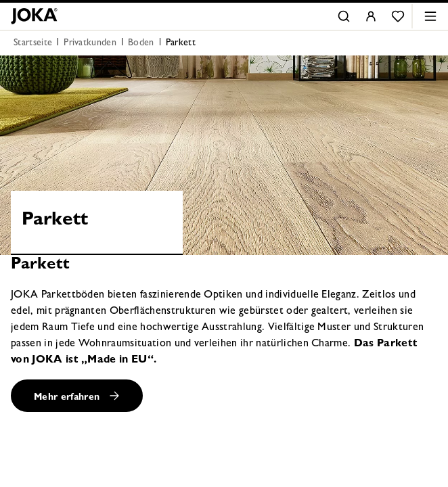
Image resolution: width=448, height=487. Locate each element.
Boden (141, 43)
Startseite (33, 43)
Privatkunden (90, 43)
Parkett (181, 43)
